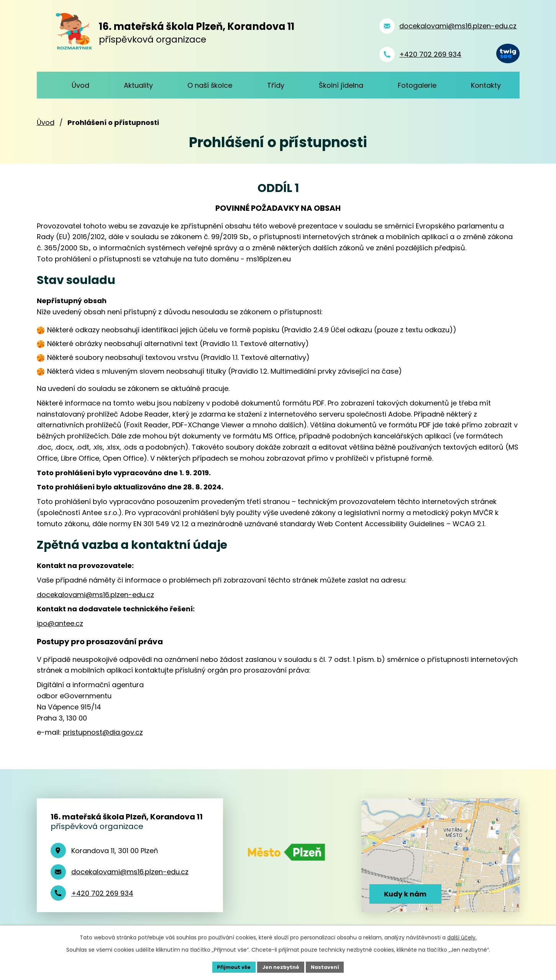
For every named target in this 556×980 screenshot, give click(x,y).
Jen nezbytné (281, 966)
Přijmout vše (230, 966)
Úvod (46, 122)
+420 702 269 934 (102, 893)
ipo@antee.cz (60, 623)
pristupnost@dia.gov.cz (103, 732)
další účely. (462, 936)
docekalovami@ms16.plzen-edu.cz (95, 595)
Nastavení (329, 966)
